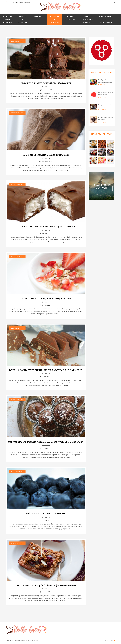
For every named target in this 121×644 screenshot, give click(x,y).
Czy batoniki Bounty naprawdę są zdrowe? (46, 227)
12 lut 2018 (102, 97)
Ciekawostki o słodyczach (106, 20)
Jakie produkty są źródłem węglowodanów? (46, 585)
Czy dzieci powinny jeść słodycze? (46, 155)
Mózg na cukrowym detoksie (46, 514)
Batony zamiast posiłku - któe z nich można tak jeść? (46, 370)
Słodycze (39, 16)
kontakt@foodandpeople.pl (21, 2)
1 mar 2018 (102, 110)
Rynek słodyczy (70, 18)
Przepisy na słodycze (23, 20)
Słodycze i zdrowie (55, 20)
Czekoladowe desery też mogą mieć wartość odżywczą (46, 442)
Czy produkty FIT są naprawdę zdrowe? (46, 298)
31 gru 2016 (102, 85)
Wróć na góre (110, 640)
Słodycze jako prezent (7, 20)
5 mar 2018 (102, 122)
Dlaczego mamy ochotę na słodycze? (46, 83)
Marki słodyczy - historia (87, 20)
